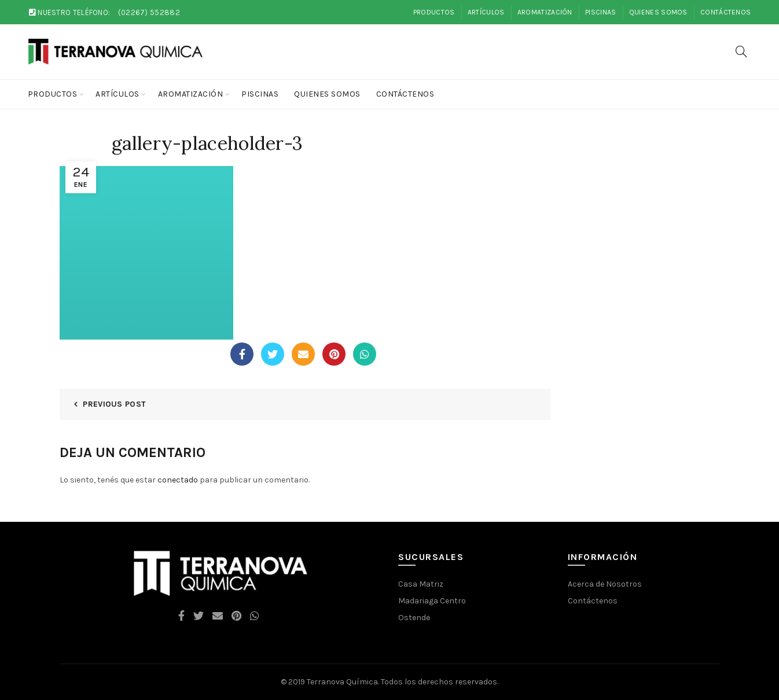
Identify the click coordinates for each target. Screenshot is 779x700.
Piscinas (600, 12)
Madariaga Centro (432, 601)
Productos (434, 12)
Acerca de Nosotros (605, 584)
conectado (178, 480)
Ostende (414, 618)
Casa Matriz (421, 584)
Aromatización (545, 12)
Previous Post (114, 404)
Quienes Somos (658, 12)
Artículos (486, 12)
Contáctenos (725, 12)
